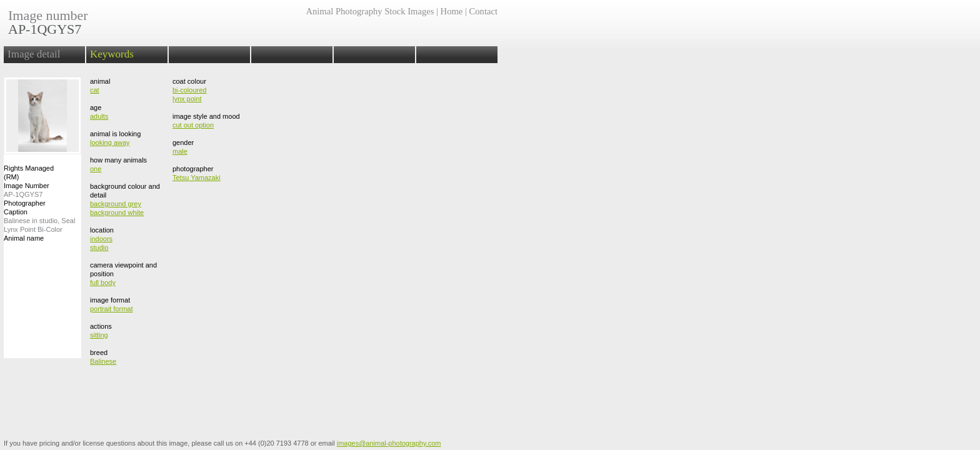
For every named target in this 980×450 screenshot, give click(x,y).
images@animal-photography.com (389, 443)
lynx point (187, 99)
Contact (483, 11)
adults (99, 116)
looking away (110, 142)
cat (95, 90)
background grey (116, 204)
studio (99, 247)
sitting (99, 335)
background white (117, 212)
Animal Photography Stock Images (370, 11)
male (180, 151)
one (96, 169)
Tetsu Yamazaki (197, 177)
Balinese (103, 361)
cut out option (193, 125)
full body (103, 282)
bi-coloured (189, 90)
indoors (101, 239)
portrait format (111, 309)
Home (452, 11)
